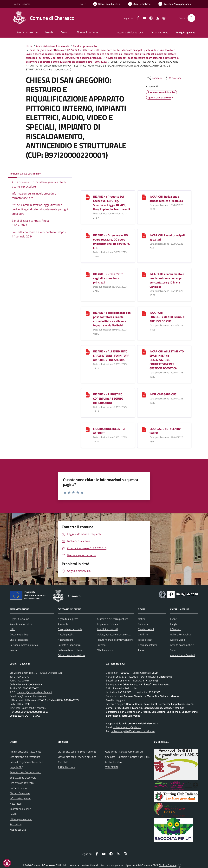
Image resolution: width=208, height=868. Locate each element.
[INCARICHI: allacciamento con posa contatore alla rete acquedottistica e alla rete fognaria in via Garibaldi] (88, 313)
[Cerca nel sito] (191, 18)
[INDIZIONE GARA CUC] (144, 395)
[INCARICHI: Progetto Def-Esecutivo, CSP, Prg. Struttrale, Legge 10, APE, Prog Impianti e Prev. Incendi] (88, 197)
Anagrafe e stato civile (70, 629)
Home (29, 46)
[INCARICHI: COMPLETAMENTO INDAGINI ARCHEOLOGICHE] (144, 313)
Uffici (12, 629)
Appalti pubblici (66, 634)
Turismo (101, 645)
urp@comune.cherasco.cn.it (32, 696)
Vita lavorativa (105, 650)
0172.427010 (21, 677)
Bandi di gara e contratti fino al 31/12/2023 (54, 50)
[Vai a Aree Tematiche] (139, 4)
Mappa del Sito (18, 830)
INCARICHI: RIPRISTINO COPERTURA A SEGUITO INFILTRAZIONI (108, 399)
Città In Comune (168, 865)
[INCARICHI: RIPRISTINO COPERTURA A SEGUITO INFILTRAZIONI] (88, 395)
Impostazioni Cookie (20, 809)
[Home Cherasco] (44, 18)
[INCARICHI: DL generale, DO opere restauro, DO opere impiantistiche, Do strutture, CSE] (88, 236)
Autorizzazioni (65, 640)
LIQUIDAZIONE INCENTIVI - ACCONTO (110, 431)
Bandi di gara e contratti (87, 46)
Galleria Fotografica (181, 634)
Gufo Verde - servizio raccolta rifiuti (124, 752)
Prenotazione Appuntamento (25, 772)
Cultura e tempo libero (70, 650)
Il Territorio (176, 629)
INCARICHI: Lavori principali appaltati (167, 237)
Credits (13, 814)
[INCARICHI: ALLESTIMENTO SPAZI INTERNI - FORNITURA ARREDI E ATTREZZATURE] (88, 352)
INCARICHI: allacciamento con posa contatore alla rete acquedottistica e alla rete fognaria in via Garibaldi (112, 319)
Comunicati (144, 624)
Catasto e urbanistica (69, 645)
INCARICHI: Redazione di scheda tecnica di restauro (166, 199)
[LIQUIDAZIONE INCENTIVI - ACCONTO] (88, 429)
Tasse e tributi (145, 640)
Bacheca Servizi (18, 788)
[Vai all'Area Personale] (175, 4)
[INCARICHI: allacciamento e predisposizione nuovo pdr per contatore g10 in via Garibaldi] (144, 274)
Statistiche (16, 824)
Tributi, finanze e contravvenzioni (115, 640)
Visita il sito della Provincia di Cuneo (77, 757)
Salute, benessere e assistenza (114, 634)
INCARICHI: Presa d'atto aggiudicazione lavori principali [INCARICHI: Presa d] (108, 278)
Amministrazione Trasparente (53, 46)
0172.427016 (22, 680)
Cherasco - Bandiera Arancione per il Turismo (129, 757)
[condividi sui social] (154, 78)
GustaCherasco (113, 762)
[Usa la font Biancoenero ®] (107, 4)
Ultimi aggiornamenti (21, 819)
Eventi (174, 619)
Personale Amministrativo (24, 645)
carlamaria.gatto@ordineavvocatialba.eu (133, 731)
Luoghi (174, 624)
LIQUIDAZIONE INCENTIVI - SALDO (166, 431)
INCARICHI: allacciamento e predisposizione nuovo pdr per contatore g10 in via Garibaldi (167, 280)
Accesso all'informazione (130, 32)
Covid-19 (143, 634)
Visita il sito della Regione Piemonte (77, 752)
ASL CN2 (63, 762)
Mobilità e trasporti (107, 629)
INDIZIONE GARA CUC (163, 394)
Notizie (142, 619)
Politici (13, 650)
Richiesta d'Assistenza (22, 783)
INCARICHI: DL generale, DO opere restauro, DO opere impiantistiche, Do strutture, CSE (111, 242)
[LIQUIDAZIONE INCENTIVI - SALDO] (144, 429)
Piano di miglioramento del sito (26, 762)
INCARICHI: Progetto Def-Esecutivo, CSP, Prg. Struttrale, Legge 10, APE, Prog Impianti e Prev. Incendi (112, 203)
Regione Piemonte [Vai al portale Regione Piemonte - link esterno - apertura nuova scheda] (21, 4)
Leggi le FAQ (16, 767)
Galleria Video (177, 640)
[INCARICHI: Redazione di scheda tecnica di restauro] (144, 197)
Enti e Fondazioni (19, 640)
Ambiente (63, 624)
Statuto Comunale (20, 793)
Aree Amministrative (21, 624)
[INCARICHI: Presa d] (88, 274)
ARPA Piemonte (66, 767)
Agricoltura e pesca (68, 619)
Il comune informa (148, 645)
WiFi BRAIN (112, 767)
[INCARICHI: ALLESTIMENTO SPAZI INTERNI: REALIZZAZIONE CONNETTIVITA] (144, 352)
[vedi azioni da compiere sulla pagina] (172, 78)
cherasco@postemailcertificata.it (34, 692)
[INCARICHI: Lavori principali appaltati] (144, 236)
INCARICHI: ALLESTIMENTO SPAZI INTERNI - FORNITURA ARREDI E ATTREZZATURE (111, 356)
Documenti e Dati (19, 634)
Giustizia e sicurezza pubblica (113, 619)
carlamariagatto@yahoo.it (127, 727)
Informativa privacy (20, 798)
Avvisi (141, 650)
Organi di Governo (19, 619)
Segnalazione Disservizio (23, 778)
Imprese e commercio (109, 624)
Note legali (16, 804)
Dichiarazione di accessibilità (25, 757)
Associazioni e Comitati (182, 655)
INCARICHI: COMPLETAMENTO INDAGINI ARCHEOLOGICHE (167, 317)
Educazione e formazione (71, 655)
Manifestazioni (146, 629)
